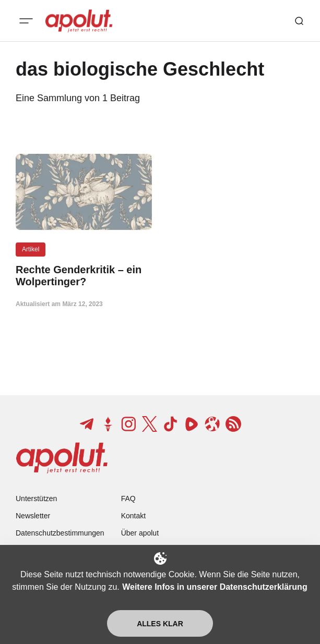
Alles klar (160, 624)
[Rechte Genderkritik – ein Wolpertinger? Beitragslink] (84, 276)
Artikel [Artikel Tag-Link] (31, 249)
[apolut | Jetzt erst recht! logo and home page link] (79, 21)
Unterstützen (36, 499)
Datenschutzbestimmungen (60, 533)
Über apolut (140, 533)
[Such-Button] (299, 21)
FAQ (128, 499)
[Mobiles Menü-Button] (26, 21)
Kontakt (133, 516)
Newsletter (33, 516)
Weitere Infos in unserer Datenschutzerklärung (215, 587)
